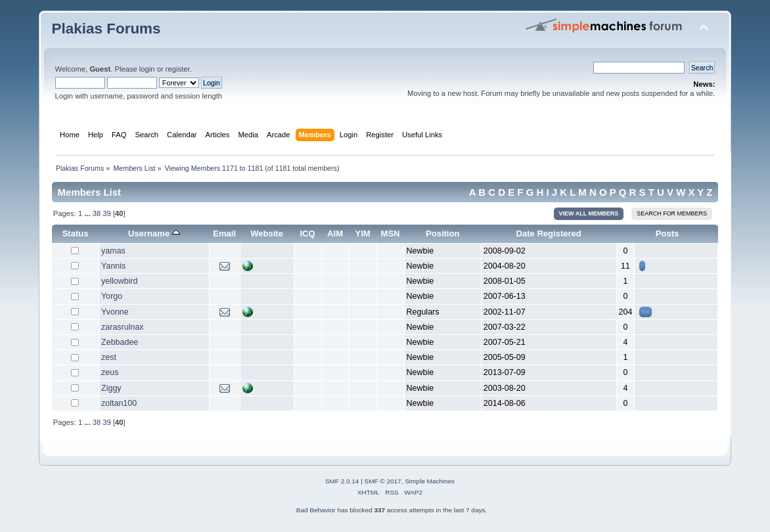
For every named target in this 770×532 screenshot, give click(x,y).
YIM (362, 233)
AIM (335, 233)
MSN (391, 233)
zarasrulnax (122, 327)
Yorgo (112, 296)
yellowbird (119, 281)
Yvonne (115, 312)
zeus (110, 372)
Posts (668, 233)
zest (109, 357)
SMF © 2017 (383, 481)
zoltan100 (119, 403)
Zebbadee (120, 342)
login (147, 69)
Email (224, 233)
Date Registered (549, 233)
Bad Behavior (316, 510)
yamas (113, 251)
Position (442, 233)
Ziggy (111, 388)
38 (97, 213)
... (88, 213)
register (178, 69)
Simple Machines (430, 481)
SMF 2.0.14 (342, 481)
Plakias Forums (106, 29)
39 (106, 213)
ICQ (307, 233)
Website (267, 233)
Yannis (113, 266)
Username (154, 233)
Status (76, 233)
